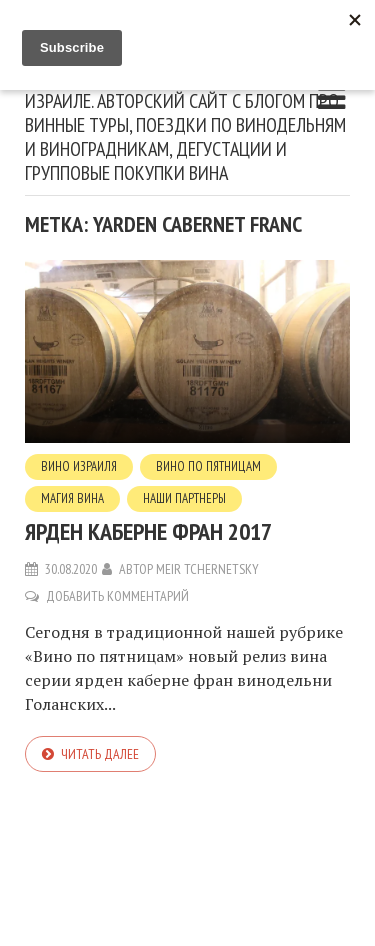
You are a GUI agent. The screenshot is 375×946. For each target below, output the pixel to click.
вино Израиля (79, 466)
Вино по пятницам (208, 466)
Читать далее (100, 754)
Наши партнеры (184, 498)
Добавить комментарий (117, 596)
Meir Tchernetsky (207, 569)
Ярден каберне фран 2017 (148, 531)
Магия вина (72, 498)
